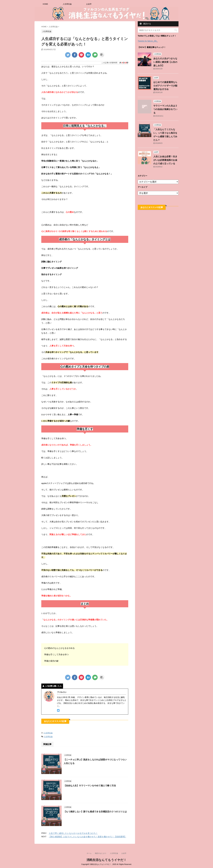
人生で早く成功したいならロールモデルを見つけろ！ (73, 833)
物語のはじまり (101, 853)
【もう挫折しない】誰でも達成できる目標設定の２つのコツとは (95, 812)
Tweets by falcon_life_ (148, 41)
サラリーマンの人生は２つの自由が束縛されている (165, 109)
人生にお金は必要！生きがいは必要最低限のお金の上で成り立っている (165, 160)
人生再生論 (67, 4)
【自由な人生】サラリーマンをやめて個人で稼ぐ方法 (90, 786)
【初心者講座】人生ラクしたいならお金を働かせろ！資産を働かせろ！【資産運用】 (87, 837)
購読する (145, 24)
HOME (45, 4)
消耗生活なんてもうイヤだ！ (106, 860)
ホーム (89, 853)
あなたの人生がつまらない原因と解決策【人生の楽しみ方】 (165, 62)
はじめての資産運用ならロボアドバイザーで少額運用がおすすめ (165, 86)
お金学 (89, 4)
